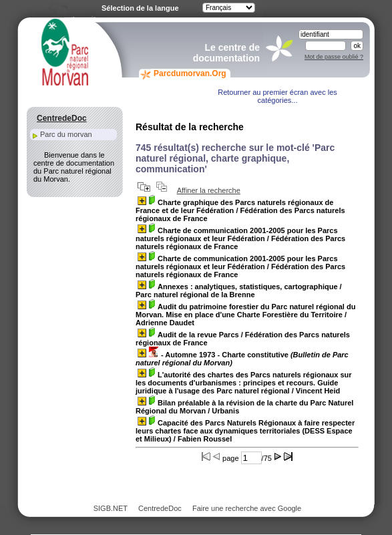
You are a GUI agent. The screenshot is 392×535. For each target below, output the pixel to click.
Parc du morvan (66, 134)
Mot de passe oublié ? (334, 57)
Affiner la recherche (209, 190)
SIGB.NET (111, 508)
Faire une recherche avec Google (247, 508)
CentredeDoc (160, 508)
